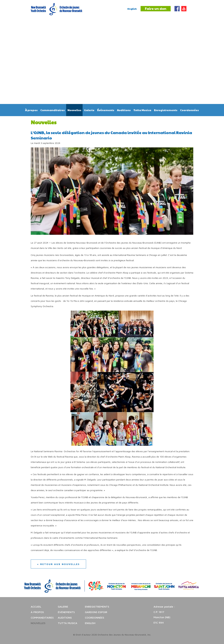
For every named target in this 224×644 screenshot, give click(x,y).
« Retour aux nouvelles (58, 564)
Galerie (89, 110)
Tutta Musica (142, 110)
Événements (106, 110)
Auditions (124, 110)
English (132, 9)
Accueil (36, 607)
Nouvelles (74, 110)
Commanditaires (53, 110)
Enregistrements (166, 110)
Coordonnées (189, 110)
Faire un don (156, 8)
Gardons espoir (96, 612)
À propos (31, 110)
